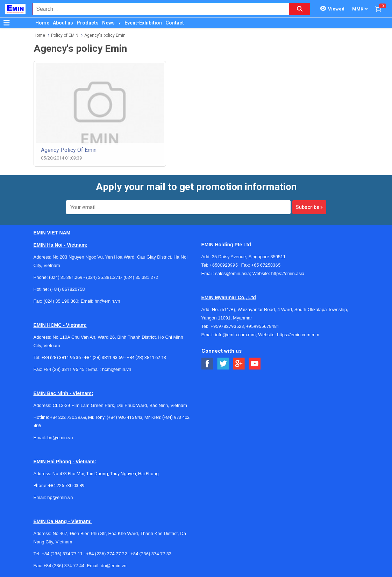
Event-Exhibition (143, 23)
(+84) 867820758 (67, 289)
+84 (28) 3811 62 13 (147, 357)
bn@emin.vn (60, 438)
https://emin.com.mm (298, 335)
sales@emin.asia (232, 273)
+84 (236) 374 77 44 (64, 566)
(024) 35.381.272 (140, 277)
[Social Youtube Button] (255, 364)
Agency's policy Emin (105, 35)
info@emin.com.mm (235, 335)
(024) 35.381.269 (66, 277)
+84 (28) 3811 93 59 (104, 357)
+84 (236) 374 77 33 (151, 554)
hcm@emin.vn (117, 369)
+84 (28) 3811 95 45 (64, 369)
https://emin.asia (288, 273)
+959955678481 (262, 326)
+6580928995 (225, 265)
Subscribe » (309, 207)
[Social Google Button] (239, 364)
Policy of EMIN (65, 35)
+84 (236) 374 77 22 (106, 554)
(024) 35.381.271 (103, 277)
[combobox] (157, 9)
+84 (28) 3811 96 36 (61, 357)
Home (42, 23)
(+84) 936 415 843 (124, 417)
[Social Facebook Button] (208, 364)
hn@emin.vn (107, 301)
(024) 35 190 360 (61, 301)
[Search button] (300, 9)
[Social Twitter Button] (223, 364)
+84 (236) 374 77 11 (62, 554)
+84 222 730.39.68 (68, 417)
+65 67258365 (266, 265)
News (108, 23)
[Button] (7, 23)
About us (63, 23)
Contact (175, 23)
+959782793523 (227, 326)
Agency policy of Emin (69, 150)
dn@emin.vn (113, 566)
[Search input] (157, 9)
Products (88, 23)
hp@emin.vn (60, 497)
